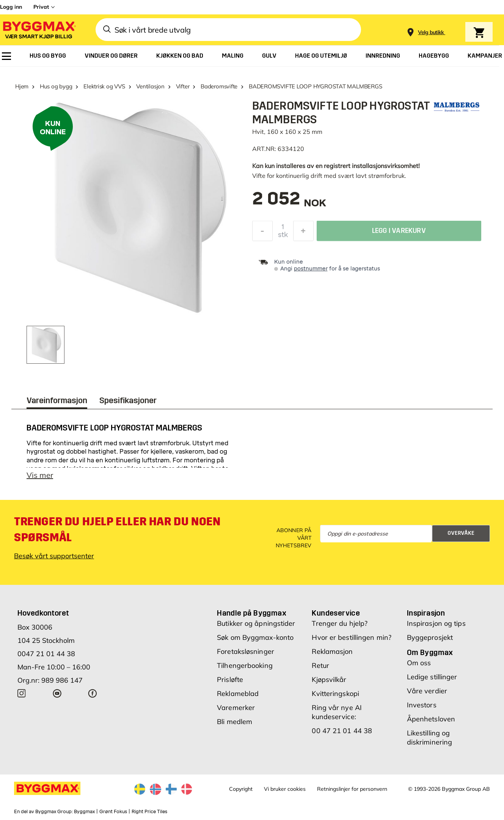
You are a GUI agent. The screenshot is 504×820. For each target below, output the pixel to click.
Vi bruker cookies (285, 789)
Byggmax (84, 812)
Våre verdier (427, 691)
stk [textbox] (283, 237)
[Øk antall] (303, 233)
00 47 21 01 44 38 (342, 731)
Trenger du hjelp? (340, 623)
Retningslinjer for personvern (352, 789)
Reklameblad (238, 694)
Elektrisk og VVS (104, 86)
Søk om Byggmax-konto (255, 637)
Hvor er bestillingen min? (352, 637)
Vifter (183, 86)
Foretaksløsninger (246, 651)
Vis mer (40, 475)
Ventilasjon (150, 86)
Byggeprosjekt (430, 637)
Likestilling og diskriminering (429, 738)
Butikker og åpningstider (256, 623)
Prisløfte (230, 679)
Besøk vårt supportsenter (54, 556)
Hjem (22, 86)
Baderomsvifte (219, 86)
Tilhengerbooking (245, 665)
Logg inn (11, 7)
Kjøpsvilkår (329, 679)
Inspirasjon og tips (436, 623)
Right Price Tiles (149, 812)
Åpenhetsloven (431, 719)
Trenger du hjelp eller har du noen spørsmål (117, 529)
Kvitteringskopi (335, 694)
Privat (41, 7)
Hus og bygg (56, 86)
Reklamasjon (332, 651)
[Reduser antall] (262, 233)
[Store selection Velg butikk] (431, 32)
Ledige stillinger (432, 677)
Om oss (419, 663)
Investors (422, 705)
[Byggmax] (39, 30)
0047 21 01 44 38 (46, 654)
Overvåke (461, 533)
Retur (320, 665)
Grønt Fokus (113, 812)
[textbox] (289, 202)
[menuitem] (6, 56)
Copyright (241, 789)
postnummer (311, 269)
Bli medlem (235, 722)
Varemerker (236, 708)
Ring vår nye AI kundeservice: (337, 712)
